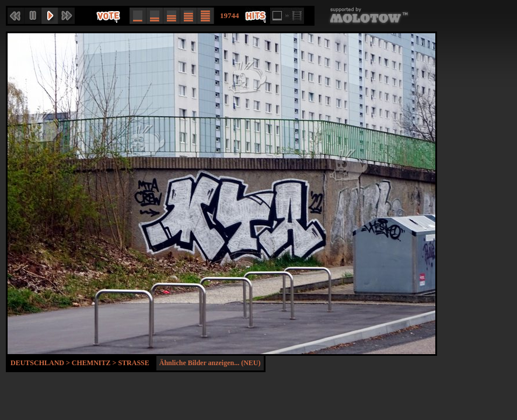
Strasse (133, 363)
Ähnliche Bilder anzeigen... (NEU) (210, 363)
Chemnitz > (95, 363)
